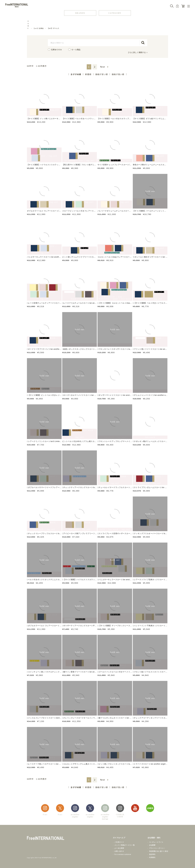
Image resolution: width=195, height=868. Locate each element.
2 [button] (95, 67)
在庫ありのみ (56, 50)
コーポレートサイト (156, 842)
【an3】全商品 (38, 28)
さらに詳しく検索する (137, 52)
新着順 (88, 74)
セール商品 (76, 50)
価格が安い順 (102, 74)
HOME (28, 25)
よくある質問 (119, 848)
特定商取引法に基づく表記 (159, 851)
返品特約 (152, 854)
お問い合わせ (119, 851)
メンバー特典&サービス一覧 (125, 845)
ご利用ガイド (119, 842)
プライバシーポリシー (157, 848)
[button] (104, 67)
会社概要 (152, 845)
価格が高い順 (118, 74)
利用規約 (152, 857)
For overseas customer (123, 854)
